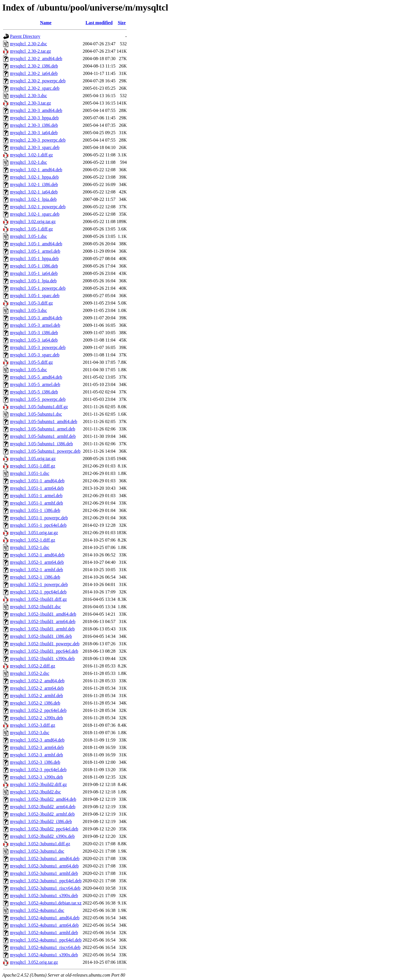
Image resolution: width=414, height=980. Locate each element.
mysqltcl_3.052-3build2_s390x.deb (42, 836)
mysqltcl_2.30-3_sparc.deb (35, 147)
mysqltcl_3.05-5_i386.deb (34, 392)
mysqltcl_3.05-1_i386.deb (34, 266)
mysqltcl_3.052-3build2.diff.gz (38, 784)
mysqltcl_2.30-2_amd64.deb (36, 59)
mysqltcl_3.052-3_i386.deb (35, 762)
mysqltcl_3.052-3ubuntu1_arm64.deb (44, 866)
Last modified (99, 23)
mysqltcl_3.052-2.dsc (30, 673)
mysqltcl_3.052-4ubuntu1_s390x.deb (44, 955)
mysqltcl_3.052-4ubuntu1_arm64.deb (44, 925)
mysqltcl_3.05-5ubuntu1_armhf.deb (43, 436)
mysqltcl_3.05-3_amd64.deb (36, 318)
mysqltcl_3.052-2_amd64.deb (37, 681)
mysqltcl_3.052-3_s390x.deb (37, 777)
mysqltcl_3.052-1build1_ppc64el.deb (44, 651)
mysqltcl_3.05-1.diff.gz (31, 229)
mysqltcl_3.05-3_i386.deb (34, 333)
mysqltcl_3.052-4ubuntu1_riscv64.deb (45, 947)
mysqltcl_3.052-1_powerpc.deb (39, 584)
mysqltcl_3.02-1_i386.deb (34, 184)
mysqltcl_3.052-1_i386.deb (35, 577)
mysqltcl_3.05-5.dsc (29, 370)
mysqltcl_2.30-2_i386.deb (34, 66)
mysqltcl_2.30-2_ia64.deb (34, 73)
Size (122, 23)
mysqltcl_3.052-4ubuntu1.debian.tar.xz (46, 903)
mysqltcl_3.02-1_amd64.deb (36, 170)
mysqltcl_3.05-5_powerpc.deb (38, 399)
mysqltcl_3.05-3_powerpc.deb (38, 347)
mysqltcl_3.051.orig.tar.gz (34, 533)
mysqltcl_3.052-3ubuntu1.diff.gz (40, 844)
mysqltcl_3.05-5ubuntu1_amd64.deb (44, 421)
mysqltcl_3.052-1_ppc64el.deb (38, 592)
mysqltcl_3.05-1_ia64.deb (34, 273)
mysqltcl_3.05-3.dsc (29, 310)
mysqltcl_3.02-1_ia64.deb (34, 192)
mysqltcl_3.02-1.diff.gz (31, 155)
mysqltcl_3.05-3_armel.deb (35, 325)
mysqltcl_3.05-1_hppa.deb (34, 259)
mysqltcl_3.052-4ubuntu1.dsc (37, 910)
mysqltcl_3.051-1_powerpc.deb (39, 518)
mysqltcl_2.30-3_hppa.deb (34, 118)
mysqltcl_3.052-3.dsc (30, 733)
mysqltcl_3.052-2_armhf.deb (37, 696)
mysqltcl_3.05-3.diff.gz (31, 303)
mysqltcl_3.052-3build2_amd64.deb (43, 799)
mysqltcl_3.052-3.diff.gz (33, 725)
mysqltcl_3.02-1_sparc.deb (35, 214)
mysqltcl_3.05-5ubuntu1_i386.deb (41, 444)
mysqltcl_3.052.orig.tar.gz (34, 962)
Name (46, 23)
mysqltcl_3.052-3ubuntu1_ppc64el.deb (46, 881)
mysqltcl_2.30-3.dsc (29, 96)
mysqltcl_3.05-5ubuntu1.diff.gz (39, 407)
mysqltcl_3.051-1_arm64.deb (37, 488)
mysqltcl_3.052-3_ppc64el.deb (38, 770)
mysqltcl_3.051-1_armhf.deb (37, 503)
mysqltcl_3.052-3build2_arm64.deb (43, 807)
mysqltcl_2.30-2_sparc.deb (35, 88)
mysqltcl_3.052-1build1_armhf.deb (42, 629)
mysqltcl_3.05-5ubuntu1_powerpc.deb (45, 451)
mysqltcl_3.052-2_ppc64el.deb (38, 710)
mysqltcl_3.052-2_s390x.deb (37, 718)
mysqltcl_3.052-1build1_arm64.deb (43, 621)
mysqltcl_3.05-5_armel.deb (35, 384)
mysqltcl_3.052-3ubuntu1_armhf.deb (44, 873)
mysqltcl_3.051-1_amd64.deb (37, 481)
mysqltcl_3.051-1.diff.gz (33, 466)
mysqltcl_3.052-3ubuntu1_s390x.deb (44, 896)
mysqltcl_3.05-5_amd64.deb (36, 377)
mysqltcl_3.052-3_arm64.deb (37, 747)
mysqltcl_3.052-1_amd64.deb (37, 555)
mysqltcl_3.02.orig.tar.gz (33, 221)
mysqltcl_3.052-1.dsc (30, 547)
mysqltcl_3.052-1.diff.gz (33, 540)
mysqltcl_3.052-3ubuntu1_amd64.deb (45, 858)
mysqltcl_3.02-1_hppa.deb (34, 177)
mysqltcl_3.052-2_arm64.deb (37, 688)
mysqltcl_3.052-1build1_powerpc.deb (45, 644)
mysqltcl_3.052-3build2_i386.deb (41, 821)
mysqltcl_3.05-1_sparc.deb (35, 296)
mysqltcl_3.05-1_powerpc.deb (38, 288)
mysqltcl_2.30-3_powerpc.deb (38, 140)
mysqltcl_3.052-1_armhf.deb (37, 570)
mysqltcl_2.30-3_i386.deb (34, 125)
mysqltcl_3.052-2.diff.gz (33, 666)
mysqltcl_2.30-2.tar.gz (31, 51)
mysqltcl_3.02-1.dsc (29, 162)
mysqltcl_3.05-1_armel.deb (35, 251)
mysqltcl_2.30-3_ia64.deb (34, 133)
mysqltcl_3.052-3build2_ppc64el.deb (44, 829)
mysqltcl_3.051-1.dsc (30, 473)
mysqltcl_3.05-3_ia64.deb (34, 340)
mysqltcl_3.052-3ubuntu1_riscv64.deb (45, 888)
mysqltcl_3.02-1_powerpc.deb (38, 207)
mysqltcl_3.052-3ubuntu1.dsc (37, 851)
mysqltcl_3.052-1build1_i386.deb (41, 636)
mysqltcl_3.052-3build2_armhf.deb (42, 814)
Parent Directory (25, 36)
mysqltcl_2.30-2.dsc (29, 44)
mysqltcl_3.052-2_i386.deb (35, 703)
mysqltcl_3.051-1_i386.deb (35, 510)
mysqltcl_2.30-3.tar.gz (31, 103)
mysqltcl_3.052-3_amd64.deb (37, 740)
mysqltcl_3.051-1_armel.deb (36, 496)
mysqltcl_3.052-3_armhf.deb (37, 755)
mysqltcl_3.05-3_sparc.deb (35, 355)
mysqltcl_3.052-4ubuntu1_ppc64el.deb (46, 940)
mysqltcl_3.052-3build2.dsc (36, 792)
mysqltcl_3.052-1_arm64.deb (37, 562)
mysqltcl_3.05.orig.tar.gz (33, 459)
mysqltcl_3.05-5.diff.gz (31, 362)
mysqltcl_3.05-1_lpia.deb (33, 281)
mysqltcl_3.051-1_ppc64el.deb (38, 525)
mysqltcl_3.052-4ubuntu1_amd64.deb (45, 918)
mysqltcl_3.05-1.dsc (29, 236)
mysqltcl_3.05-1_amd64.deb (36, 244)
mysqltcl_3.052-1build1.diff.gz (38, 599)
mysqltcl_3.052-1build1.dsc (36, 607)
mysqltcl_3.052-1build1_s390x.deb (42, 659)
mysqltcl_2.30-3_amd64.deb (36, 110)
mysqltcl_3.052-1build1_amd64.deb (43, 614)
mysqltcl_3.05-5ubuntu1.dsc (36, 414)
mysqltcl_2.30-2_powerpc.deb (38, 81)
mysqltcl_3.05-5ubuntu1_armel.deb (43, 429)
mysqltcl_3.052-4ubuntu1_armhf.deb (44, 933)
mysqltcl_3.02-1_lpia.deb (33, 199)
